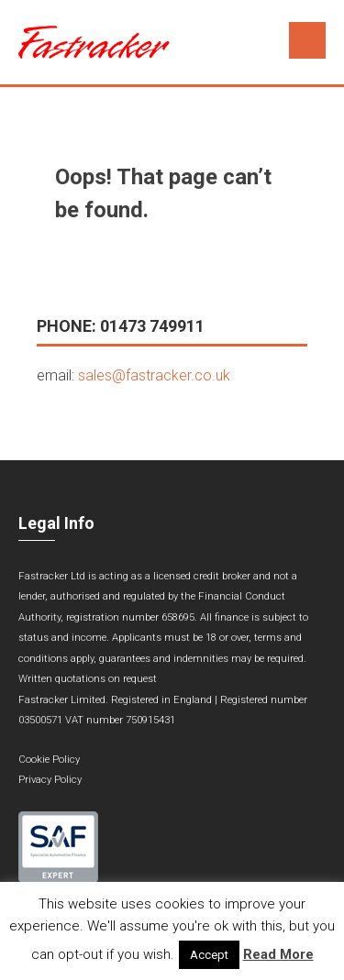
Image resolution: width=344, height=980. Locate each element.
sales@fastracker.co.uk (154, 375)
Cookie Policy (49, 760)
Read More (278, 954)
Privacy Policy (50, 780)
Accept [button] (209, 955)
